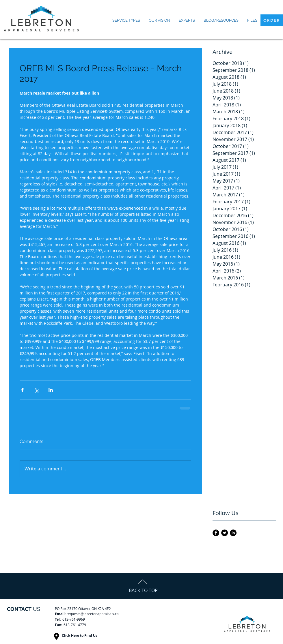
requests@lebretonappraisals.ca (93, 614)
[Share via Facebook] (22, 390)
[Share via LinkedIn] (51, 390)
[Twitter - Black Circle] (225, 533)
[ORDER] (272, 20)
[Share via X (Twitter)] (37, 390)
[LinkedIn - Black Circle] (233, 533)
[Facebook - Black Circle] (216, 533)
